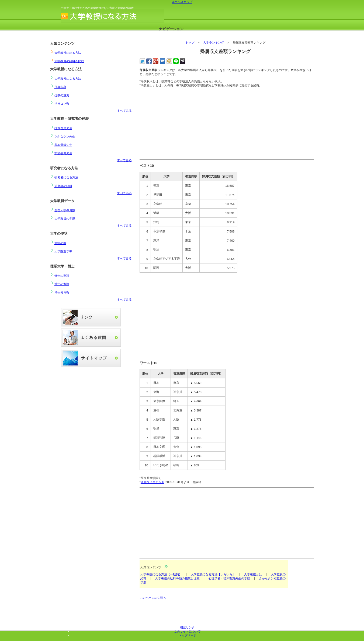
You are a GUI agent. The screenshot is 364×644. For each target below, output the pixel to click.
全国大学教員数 (65, 210)
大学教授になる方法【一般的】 (161, 574)
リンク (91, 317)
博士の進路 (62, 284)
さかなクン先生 (65, 136)
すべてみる (124, 111)
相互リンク (187, 627)
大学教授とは (253, 574)
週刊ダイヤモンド (152, 482)
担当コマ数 (62, 104)
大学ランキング (214, 43)
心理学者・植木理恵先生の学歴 (229, 578)
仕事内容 (60, 87)
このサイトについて (187, 631)
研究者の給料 (63, 186)
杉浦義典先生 (63, 153)
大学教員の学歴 (65, 219)
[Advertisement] (180, 124)
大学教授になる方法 (115, 16)
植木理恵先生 (63, 128)
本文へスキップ (182, 2)
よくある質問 (91, 338)
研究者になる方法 (66, 177)
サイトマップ (91, 358)
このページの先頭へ (153, 598)
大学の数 (60, 243)
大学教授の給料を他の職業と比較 (177, 578)
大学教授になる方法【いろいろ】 (213, 574)
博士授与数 (62, 293)
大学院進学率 (63, 251)
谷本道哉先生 (63, 145)
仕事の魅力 (62, 95)
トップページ (188, 635)
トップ (190, 43)
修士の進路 (62, 276)
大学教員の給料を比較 (69, 61)
